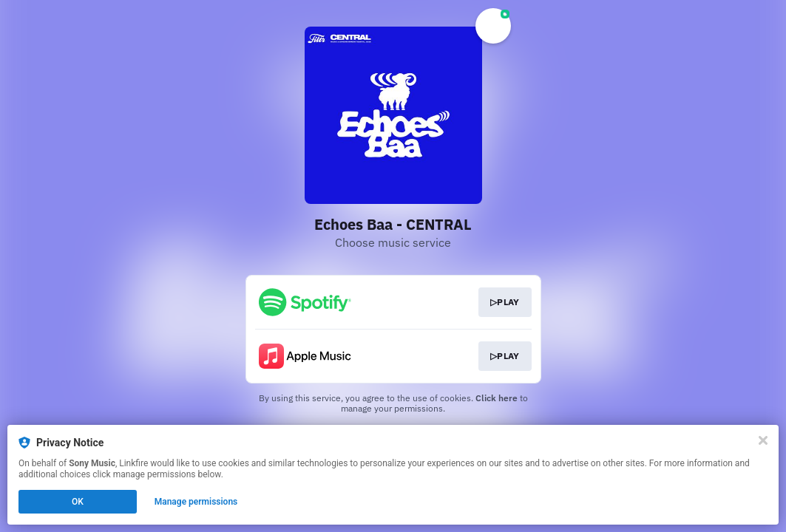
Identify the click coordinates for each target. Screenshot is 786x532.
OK (78, 502)
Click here (497, 398)
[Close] (763, 440)
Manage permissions (196, 502)
